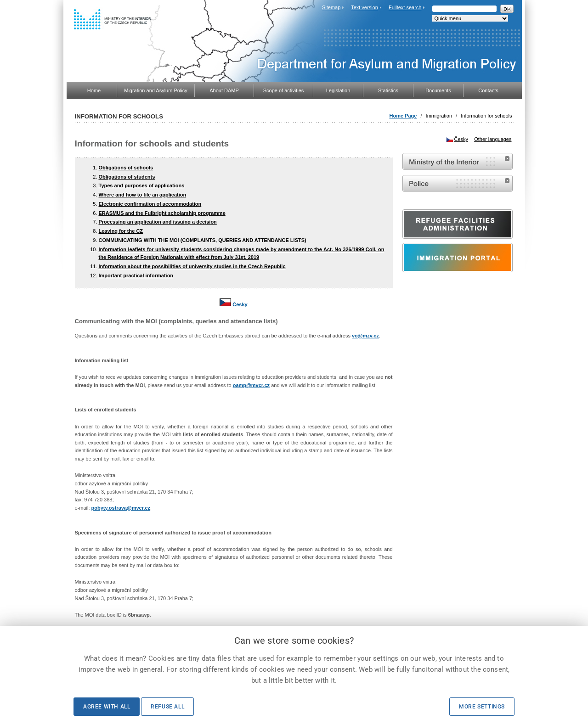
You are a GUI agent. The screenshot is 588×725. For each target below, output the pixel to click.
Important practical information (136, 275)
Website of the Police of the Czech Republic (458, 183)
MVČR (458, 161)
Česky (240, 304)
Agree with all (107, 707)
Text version (365, 7)
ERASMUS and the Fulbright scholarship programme (162, 213)
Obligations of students (127, 177)
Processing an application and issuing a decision (158, 222)
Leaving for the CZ (121, 231)
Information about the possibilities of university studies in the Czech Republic (192, 266)
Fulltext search (405, 7)
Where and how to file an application (143, 195)
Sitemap (331, 7)
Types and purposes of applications (142, 185)
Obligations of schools (126, 168)
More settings (482, 707)
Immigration (439, 116)
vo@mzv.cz (365, 336)
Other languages (493, 139)
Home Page (403, 116)
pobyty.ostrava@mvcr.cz (121, 508)
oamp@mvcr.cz (251, 385)
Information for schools (486, 116)
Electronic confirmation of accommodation (150, 204)
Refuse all (167, 707)
